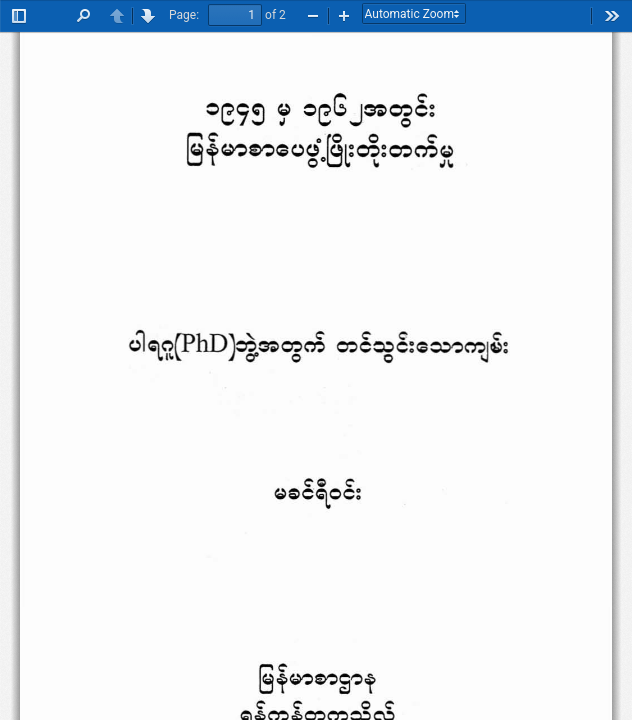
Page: (184, 15)
